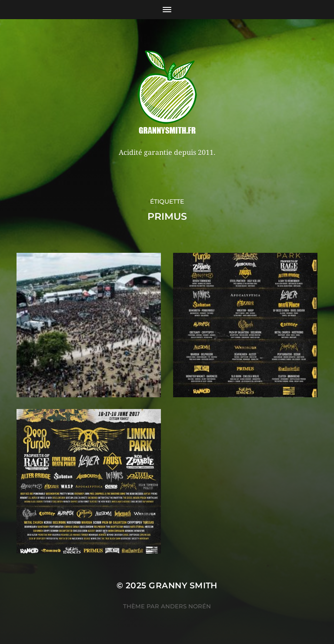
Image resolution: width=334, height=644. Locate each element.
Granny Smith (183, 585)
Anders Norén (186, 606)
